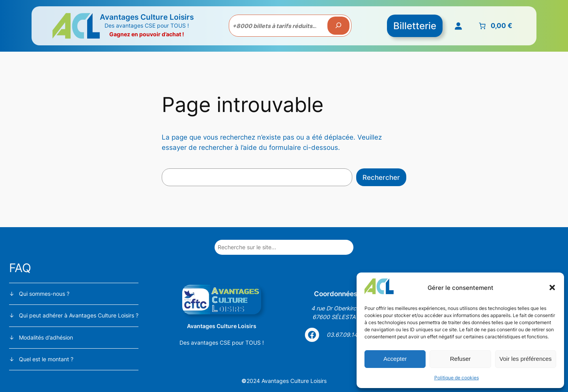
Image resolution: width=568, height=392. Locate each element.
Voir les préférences (526, 359)
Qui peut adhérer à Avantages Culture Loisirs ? (79, 315)
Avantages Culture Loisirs (147, 17)
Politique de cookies (457, 378)
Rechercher (381, 177)
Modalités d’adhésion (46, 337)
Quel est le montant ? (46, 359)
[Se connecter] (458, 26)
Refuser (461, 359)
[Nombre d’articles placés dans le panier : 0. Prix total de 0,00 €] (495, 26)
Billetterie (415, 26)
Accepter (395, 359)
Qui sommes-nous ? (44, 294)
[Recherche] (338, 26)
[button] (552, 287)
